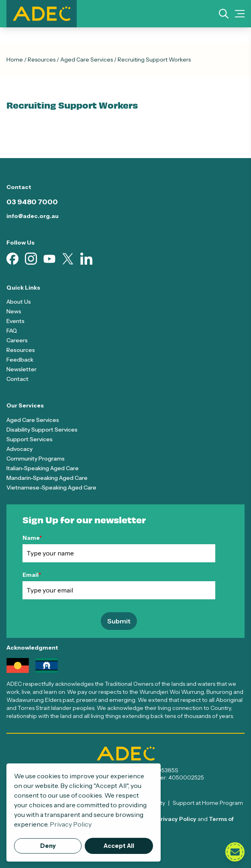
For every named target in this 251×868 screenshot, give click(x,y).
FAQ (12, 331)
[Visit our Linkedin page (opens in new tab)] (86, 259)
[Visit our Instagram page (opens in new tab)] (31, 259)
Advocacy (19, 449)
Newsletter (21, 369)
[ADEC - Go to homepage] (125, 754)
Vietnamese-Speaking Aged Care (51, 487)
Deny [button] (48, 846)
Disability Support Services (43, 430)
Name (32, 538)
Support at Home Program (208, 803)
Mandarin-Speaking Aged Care (47, 478)
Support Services (30, 439)
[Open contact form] (235, 852)
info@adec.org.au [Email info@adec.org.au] (33, 216)
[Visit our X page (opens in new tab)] (68, 259)
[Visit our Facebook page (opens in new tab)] (12, 259)
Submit (119, 621)
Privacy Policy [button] (71, 824)
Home (15, 60)
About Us (19, 302)
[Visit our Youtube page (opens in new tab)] (49, 259)
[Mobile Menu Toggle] (240, 14)
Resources (42, 60)
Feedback (20, 360)
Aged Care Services (87, 60)
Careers (17, 340)
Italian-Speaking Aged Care (43, 468)
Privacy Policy (177, 819)
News (14, 311)
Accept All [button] (119, 846)
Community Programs (36, 459)
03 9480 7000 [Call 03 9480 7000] (32, 202)
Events (15, 321)
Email (32, 575)
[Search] (224, 14)
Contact (17, 379)
